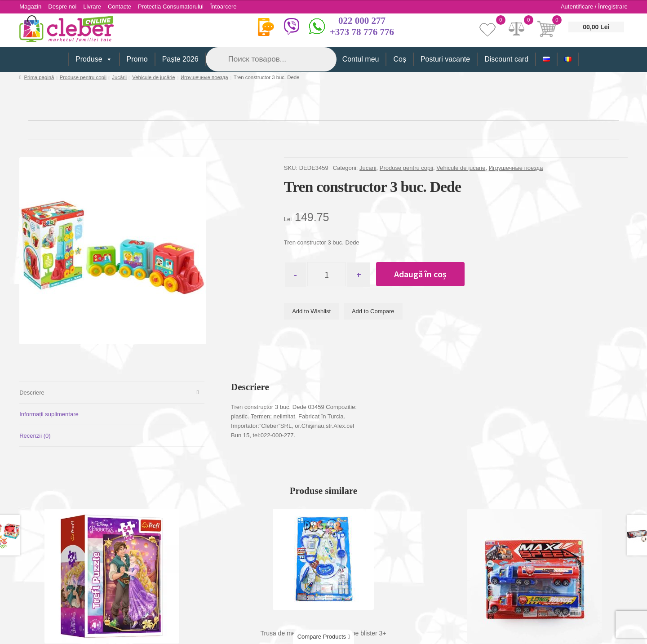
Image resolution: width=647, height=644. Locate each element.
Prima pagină (39, 77)
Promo (137, 59)
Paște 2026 (180, 59)
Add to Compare (373, 311)
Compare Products (324, 637)
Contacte (120, 7)
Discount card (506, 59)
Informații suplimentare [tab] (49, 414)
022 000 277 (362, 21)
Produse (94, 59)
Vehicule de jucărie (153, 77)
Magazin (30, 7)
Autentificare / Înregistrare (594, 7)
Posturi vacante (445, 59)
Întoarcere (224, 7)
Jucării (119, 77)
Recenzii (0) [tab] (35, 436)
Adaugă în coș (420, 274)
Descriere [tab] (32, 393)
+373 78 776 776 (362, 32)
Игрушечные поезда (204, 77)
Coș (399, 59)
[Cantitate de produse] (326, 274)
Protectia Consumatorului (171, 7)
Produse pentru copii (83, 77)
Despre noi (62, 7)
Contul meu (361, 59)
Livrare (92, 7)
